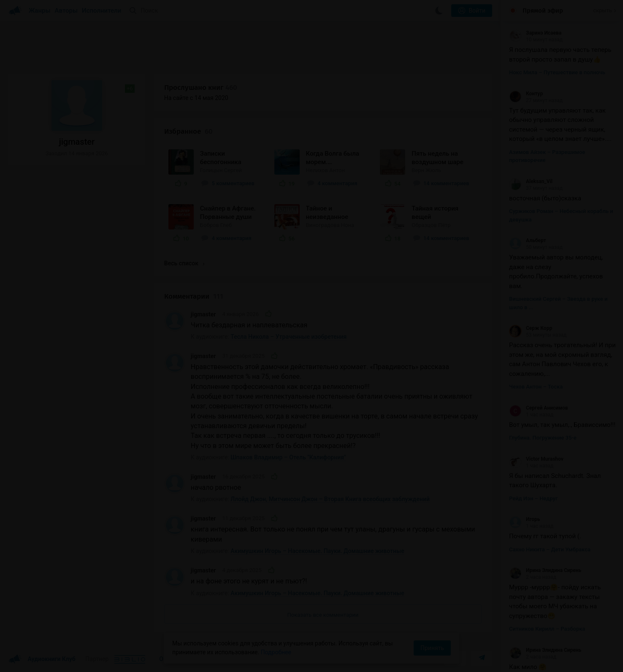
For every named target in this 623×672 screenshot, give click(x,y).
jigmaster (203, 314)
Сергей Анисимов (538, 408)
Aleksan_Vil (531, 181)
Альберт (528, 240)
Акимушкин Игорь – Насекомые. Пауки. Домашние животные (317, 551)
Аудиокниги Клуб (42, 659)
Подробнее (276, 652)
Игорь (524, 519)
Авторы (66, 11)
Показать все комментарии (323, 615)
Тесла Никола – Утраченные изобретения (288, 337)
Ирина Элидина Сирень (545, 570)
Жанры (40, 11)
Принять (432, 648)
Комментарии (194, 296)
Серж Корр (531, 328)
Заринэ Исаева (535, 33)
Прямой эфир (543, 11)
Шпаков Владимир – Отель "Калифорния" (288, 457)
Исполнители (102, 11)
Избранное (188, 131)
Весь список (184, 263)
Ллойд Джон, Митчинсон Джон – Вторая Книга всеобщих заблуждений (330, 499)
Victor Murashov (536, 459)
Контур (526, 94)
